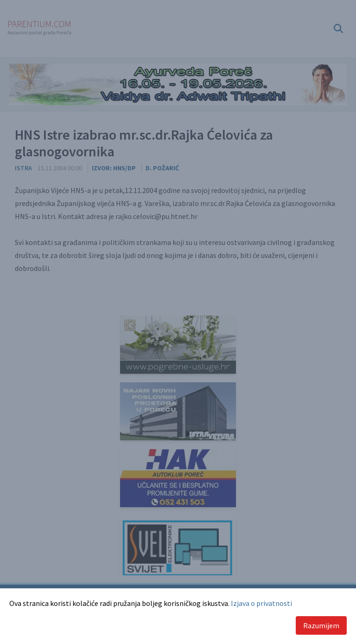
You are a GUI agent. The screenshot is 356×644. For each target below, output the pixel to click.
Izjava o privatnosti (261, 603)
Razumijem (321, 625)
